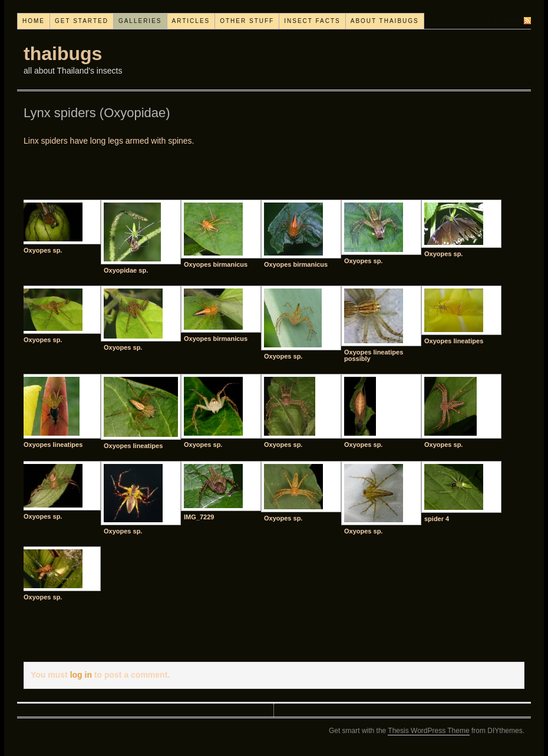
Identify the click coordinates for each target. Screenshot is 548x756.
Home (34, 21)
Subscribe (499, 20)
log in (81, 675)
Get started (82, 21)
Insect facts (312, 21)
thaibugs (63, 54)
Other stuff (247, 21)
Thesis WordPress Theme (428, 731)
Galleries (140, 21)
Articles (191, 21)
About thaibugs (385, 21)
